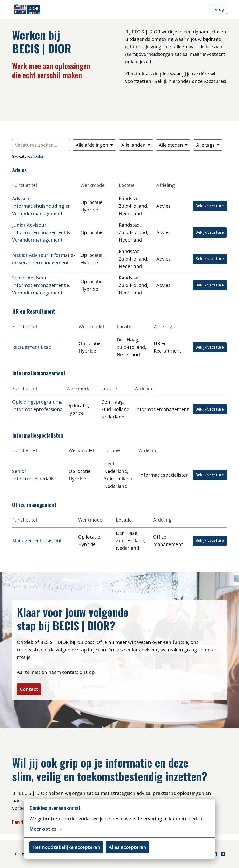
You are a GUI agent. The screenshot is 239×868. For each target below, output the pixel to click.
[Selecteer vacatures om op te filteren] (94, 145)
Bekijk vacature (210, 206)
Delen (39, 156)
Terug (218, 9)
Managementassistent (37, 541)
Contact (32, 692)
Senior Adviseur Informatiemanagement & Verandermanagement (41, 285)
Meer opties (46, 829)
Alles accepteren (127, 847)
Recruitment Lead (32, 347)
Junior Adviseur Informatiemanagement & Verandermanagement (41, 232)
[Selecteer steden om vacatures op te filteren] (173, 145)
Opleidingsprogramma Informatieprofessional (37, 409)
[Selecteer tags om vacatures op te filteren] (208, 145)
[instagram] (223, 854)
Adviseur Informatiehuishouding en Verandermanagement (42, 206)
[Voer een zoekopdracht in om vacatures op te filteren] (41, 145)
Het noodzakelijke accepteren (66, 847)
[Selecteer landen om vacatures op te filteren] (136, 145)
